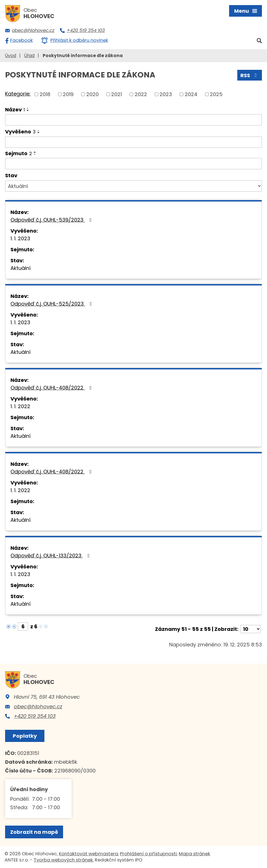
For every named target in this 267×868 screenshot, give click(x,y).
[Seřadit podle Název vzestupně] (28, 108)
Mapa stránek (194, 854)
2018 (45, 94)
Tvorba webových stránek (63, 860)
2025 (216, 94)
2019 (68, 94)
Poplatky (25, 736)
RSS (250, 75)
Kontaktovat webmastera (88, 854)
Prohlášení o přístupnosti (148, 854)
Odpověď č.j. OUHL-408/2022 (52, 388)
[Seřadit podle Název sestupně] (28, 111)
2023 (166, 94)
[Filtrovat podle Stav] (133, 186)
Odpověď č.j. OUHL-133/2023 (51, 556)
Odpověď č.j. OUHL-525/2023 (52, 304)
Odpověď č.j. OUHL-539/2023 (52, 220)
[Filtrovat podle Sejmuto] (133, 164)
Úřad (29, 56)
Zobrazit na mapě (34, 832)
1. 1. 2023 (20, 238)
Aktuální (21, 268)
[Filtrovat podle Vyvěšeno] (133, 142)
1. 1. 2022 (20, 406)
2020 (92, 94)
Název (15, 110)
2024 (191, 94)
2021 (117, 94)
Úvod (11, 56)
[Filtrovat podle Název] (133, 120)
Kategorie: (18, 94)
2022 (141, 94)
